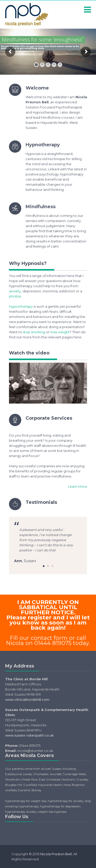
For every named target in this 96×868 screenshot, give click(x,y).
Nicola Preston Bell (56, 854)
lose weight (60, 332)
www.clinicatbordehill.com (27, 699)
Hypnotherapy (43, 145)
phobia (15, 296)
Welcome (37, 88)
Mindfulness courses (58, 117)
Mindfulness (41, 207)
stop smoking (34, 332)
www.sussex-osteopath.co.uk (29, 735)
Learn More (77, 486)
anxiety (15, 291)
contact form (49, 638)
